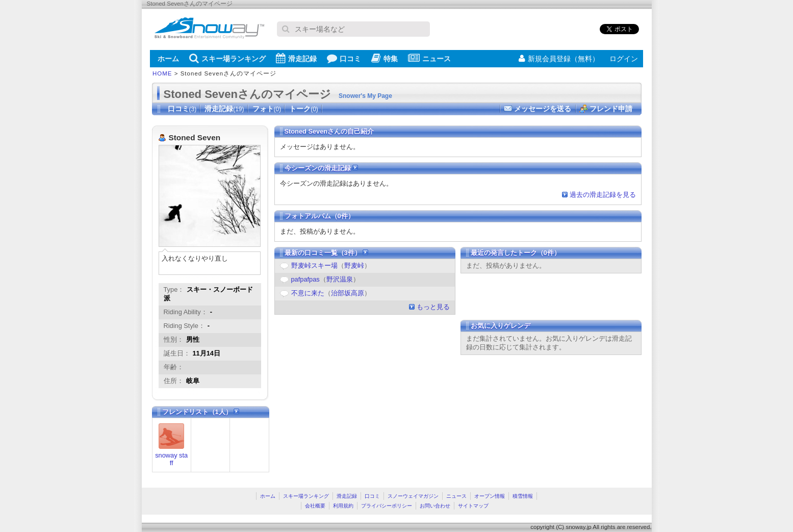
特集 (385, 58)
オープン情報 (490, 496)
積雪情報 (523, 496)
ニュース (429, 58)
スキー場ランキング (227, 58)
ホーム (168, 59)
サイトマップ (473, 506)
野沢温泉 (340, 279)
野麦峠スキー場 (314, 265)
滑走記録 (296, 58)
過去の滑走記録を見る (603, 195)
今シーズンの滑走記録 (322, 168)
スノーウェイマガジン (413, 496)
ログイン (624, 59)
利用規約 (343, 506)
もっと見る (433, 307)
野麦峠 (354, 265)
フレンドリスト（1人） (201, 412)
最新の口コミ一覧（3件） (327, 253)
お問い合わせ (435, 506)
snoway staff (171, 459)
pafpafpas (305, 279)
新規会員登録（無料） (559, 59)
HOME (162, 73)
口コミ (344, 58)
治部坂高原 (348, 293)
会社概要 (315, 506)
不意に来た (308, 293)
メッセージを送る (543, 109)
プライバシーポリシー (387, 506)
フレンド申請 (611, 109)
